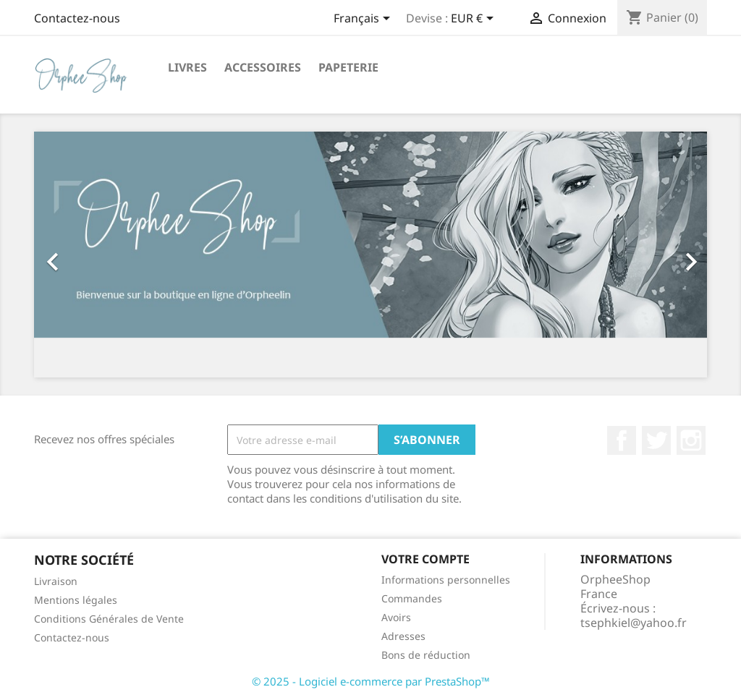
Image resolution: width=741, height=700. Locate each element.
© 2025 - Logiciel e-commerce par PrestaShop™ (371, 681)
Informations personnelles (446, 580)
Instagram (691, 440)
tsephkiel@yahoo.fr (634, 623)
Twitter (656, 440)
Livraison (56, 581)
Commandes (412, 598)
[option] (370, 255)
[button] (85, 255)
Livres (187, 67)
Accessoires (263, 67)
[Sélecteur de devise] (475, 20)
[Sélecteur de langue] (364, 20)
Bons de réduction (426, 655)
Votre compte (425, 559)
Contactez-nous (77, 18)
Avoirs (396, 617)
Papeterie (348, 67)
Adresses (403, 636)
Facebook (622, 440)
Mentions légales (76, 600)
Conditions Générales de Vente (109, 619)
